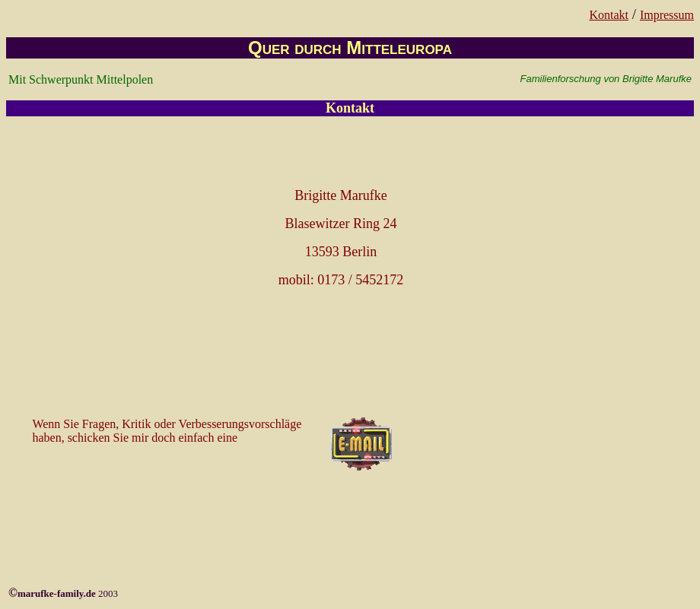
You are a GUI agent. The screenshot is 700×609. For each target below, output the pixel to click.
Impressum (667, 15)
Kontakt (609, 15)
